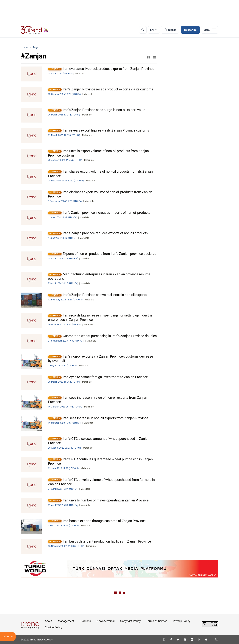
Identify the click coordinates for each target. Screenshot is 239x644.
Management (66, 621)
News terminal (106, 621)
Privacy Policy (182, 621)
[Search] (143, 30)
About (49, 621)
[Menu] (210, 30)
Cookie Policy (53, 627)
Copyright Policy (130, 621)
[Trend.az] (35, 30)
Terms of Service (157, 621)
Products (85, 621)
